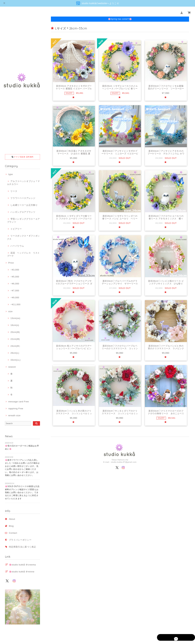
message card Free (19, 402)
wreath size (14, 415)
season (12, 367)
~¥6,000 (15, 284)
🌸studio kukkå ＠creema (22, 565)
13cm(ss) (15, 318)
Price (11, 263)
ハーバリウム (17, 246)
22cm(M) (15, 339)
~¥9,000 (15, 298)
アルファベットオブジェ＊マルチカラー (23, 183)
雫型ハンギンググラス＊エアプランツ (23, 220)
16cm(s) (15, 325)
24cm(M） (16, 346)
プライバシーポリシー (20, 540)
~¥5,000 (15, 277)
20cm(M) (15, 332)
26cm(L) (15, 353)
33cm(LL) (15, 360)
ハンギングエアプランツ (23, 212)
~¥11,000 (15, 304)
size (10, 311)
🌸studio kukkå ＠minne (22, 572)
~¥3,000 (15, 270)
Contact (13, 533)
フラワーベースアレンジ (23, 198)
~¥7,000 (15, 291)
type (10, 174)
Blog (11, 526)
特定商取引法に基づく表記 (22, 547)
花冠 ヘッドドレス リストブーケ (23, 254)
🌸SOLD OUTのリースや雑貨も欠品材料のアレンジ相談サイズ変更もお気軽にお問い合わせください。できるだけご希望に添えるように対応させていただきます (22, 492)
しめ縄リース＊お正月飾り (24, 205)
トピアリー (16, 229)
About (12, 519)
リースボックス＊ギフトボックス (23, 237)
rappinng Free (16, 409)
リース (14, 191)
